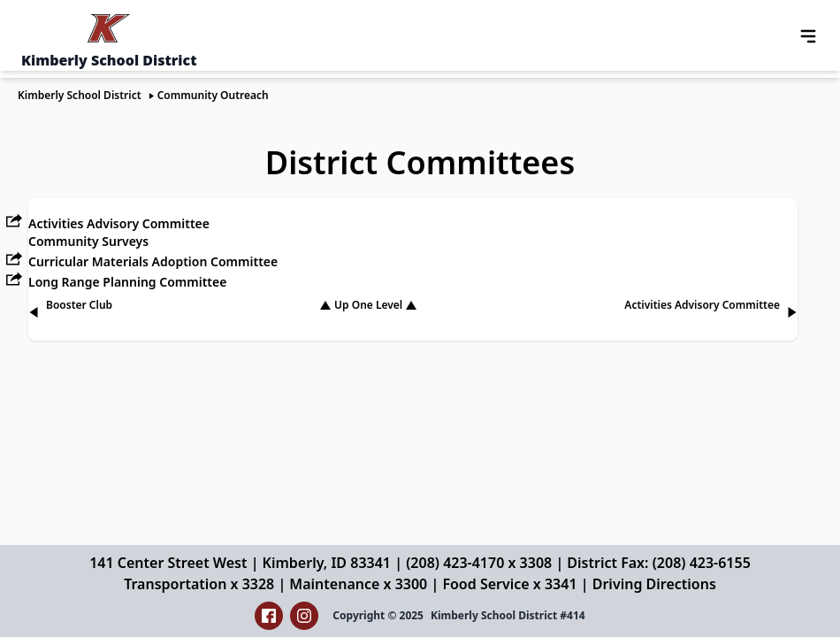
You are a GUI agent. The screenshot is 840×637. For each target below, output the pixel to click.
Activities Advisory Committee (119, 223)
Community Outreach (213, 95)
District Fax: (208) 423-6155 (658, 563)
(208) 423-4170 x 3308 (479, 563)
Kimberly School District (80, 95)
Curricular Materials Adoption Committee (153, 261)
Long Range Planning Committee (127, 282)
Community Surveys (88, 241)
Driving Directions (654, 584)
